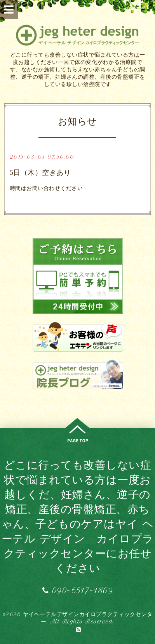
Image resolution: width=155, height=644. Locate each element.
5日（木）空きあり (40, 173)
